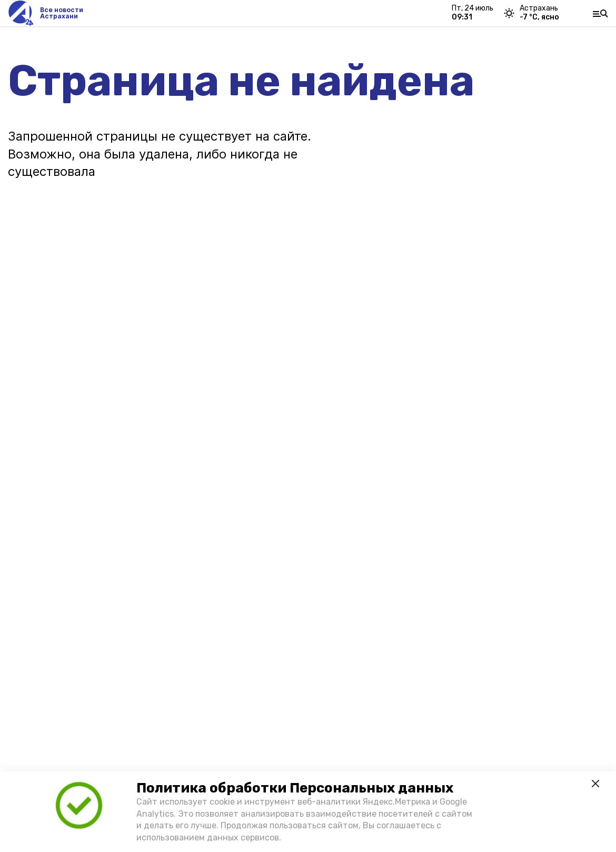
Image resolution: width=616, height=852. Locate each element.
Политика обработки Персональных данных (295, 788)
